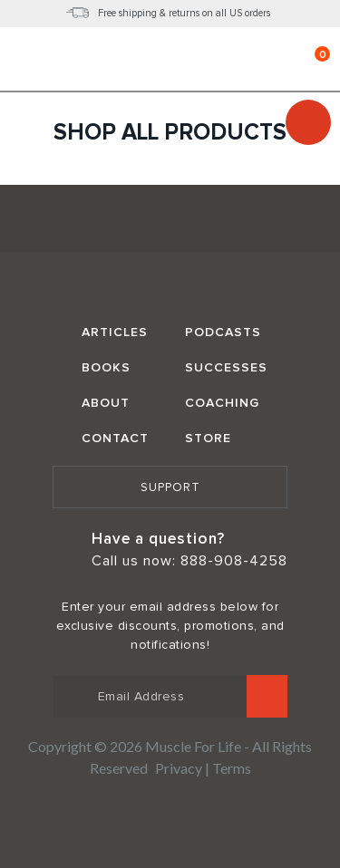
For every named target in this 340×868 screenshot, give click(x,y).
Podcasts (223, 332)
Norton (170, 817)
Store (208, 438)
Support (170, 487)
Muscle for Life (170, 221)
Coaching (222, 403)
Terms (232, 768)
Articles (115, 332)
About (106, 403)
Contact (115, 438)
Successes (226, 367)
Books (106, 367)
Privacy (179, 768)
